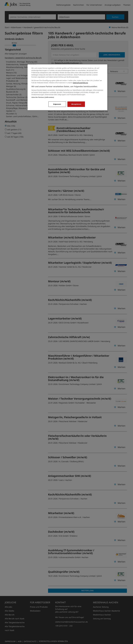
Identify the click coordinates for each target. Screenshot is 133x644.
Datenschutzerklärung (80, 83)
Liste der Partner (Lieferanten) (43, 97)
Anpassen (57, 104)
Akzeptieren (76, 104)
